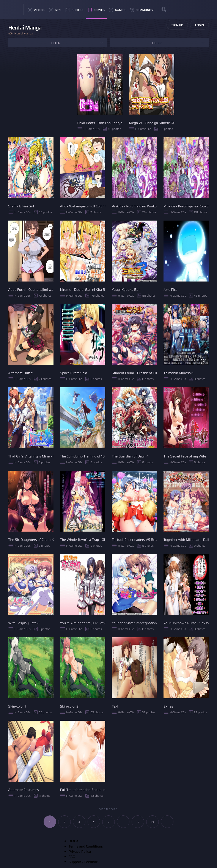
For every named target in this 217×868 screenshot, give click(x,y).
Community (142, 10)
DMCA (74, 841)
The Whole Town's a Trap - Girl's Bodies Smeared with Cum (83, 540)
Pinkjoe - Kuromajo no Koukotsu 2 (186, 206)
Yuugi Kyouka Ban (126, 290)
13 (138, 822)
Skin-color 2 (69, 706)
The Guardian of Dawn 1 (130, 456)
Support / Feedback (84, 862)
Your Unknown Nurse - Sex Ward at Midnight (186, 623)
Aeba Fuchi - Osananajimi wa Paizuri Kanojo (31, 290)
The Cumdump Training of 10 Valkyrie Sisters (83, 456)
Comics (96, 10)
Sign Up (177, 25)
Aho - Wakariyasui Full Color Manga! (83, 206)
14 (152, 822)
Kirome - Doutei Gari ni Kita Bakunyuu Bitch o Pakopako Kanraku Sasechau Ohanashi (83, 290)
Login (199, 25)
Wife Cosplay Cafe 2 (24, 623)
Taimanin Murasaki (178, 373)
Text (115, 706)
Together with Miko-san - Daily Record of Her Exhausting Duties (186, 540)
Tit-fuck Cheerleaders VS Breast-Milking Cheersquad (134, 540)
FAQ (72, 857)
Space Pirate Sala (74, 373)
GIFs (55, 10)
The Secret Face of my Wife (185, 456)
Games (117, 10)
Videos (36, 10)
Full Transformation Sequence (83, 790)
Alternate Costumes (24, 790)
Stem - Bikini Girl (21, 206)
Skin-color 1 (17, 706)
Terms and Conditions (86, 846)
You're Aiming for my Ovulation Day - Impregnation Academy (83, 623)
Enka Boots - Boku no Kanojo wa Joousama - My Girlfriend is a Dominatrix (100, 123)
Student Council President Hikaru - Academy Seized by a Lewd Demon (134, 373)
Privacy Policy (80, 852)
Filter (56, 43)
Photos (75, 10)
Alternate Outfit (20, 373)
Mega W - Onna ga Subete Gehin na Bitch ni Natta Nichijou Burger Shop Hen (152, 123)
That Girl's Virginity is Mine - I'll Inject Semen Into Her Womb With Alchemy (31, 456)
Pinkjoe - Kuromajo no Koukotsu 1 (134, 206)
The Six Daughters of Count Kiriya (31, 540)
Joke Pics (170, 290)
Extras (168, 706)
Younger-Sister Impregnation (134, 623)
